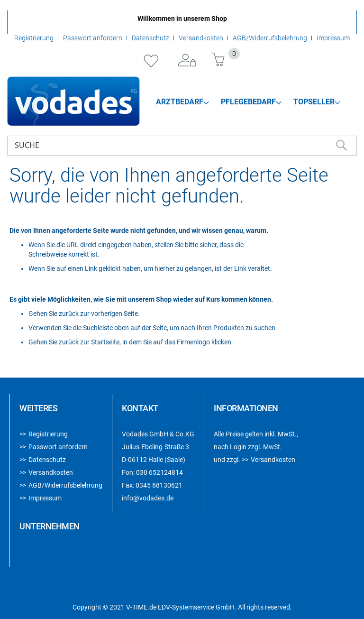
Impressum (333, 38)
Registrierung (34, 38)
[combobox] (182, 146)
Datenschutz (150, 38)
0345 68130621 (159, 485)
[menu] (248, 102)
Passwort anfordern (93, 38)
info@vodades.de (148, 498)
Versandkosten (201, 38)
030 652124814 (159, 472)
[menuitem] (182, 102)
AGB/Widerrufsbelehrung (270, 38)
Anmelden (187, 61)
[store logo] (73, 101)
